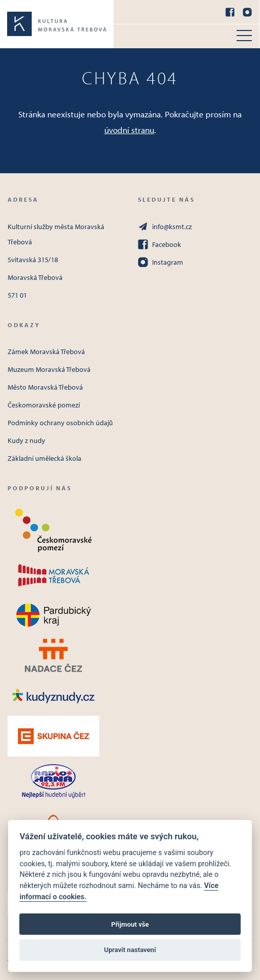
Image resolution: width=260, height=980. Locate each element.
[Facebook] (230, 12)
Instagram (161, 262)
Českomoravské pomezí (44, 405)
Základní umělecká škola (45, 458)
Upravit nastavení (130, 950)
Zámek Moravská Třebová (46, 352)
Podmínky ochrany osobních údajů (60, 423)
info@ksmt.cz (165, 227)
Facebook (160, 244)
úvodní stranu (129, 130)
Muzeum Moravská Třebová (49, 369)
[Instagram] (247, 12)
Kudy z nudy (26, 440)
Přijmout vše (130, 924)
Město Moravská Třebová (45, 387)
